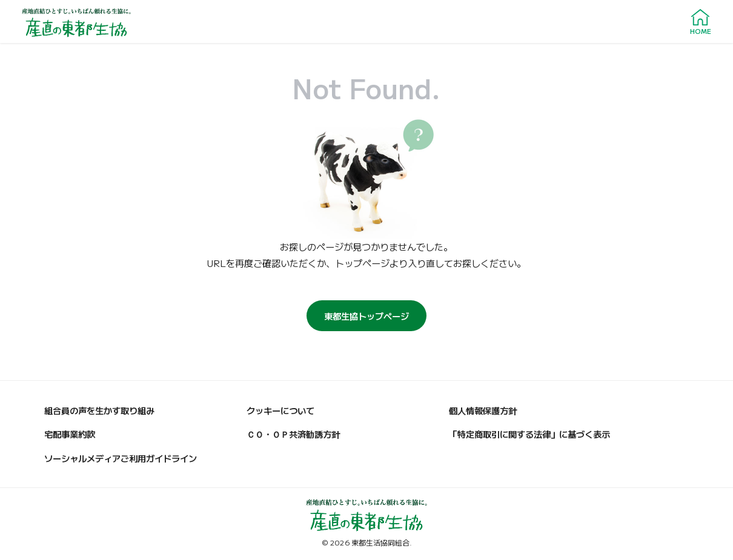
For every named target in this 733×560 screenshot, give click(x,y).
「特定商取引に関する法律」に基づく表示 (529, 434)
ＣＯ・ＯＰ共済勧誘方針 (293, 434)
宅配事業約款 (70, 434)
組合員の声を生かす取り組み (99, 410)
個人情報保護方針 (483, 410)
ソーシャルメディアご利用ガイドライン (121, 458)
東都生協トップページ (366, 316)
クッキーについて (280, 410)
